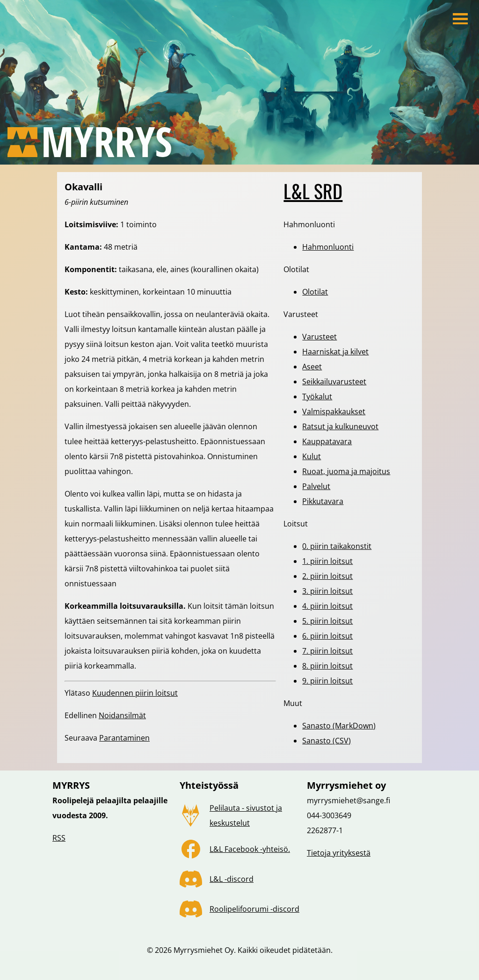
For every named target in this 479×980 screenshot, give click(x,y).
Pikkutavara (323, 501)
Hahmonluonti (328, 247)
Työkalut (317, 396)
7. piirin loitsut (327, 651)
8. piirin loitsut (327, 666)
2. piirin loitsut (327, 576)
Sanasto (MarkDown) (339, 726)
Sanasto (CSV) (327, 741)
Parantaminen (124, 738)
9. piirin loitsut (327, 681)
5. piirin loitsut (327, 621)
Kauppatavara (327, 441)
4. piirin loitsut (327, 606)
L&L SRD (313, 191)
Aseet (312, 367)
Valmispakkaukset (334, 411)
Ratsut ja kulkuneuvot (340, 426)
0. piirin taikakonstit (337, 546)
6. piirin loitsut (327, 636)
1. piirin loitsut (327, 561)
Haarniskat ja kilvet (335, 352)
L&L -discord (232, 879)
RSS (59, 838)
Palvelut (316, 486)
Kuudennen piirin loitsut (135, 693)
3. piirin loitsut (327, 591)
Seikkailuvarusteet (334, 382)
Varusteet (319, 337)
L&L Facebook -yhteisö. (250, 849)
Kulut (312, 456)
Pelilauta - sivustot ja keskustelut (246, 815)
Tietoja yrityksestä (339, 853)
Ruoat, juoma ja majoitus (346, 471)
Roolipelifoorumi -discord (254, 909)
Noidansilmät (122, 715)
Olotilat (315, 292)
